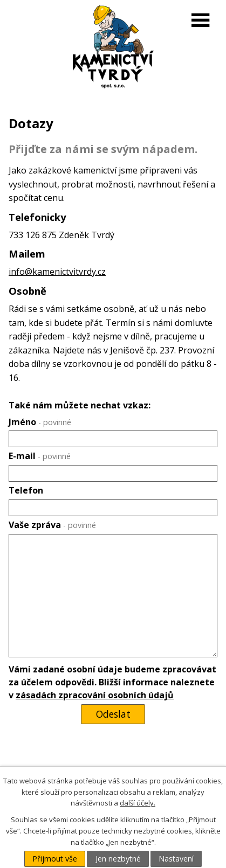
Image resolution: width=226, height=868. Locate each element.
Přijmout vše (55, 859)
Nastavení (176, 859)
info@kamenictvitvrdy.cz (57, 272)
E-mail (40, 456)
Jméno (40, 422)
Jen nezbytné (118, 859)
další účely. (138, 803)
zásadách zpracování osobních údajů (95, 695)
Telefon (26, 490)
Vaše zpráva (52, 525)
